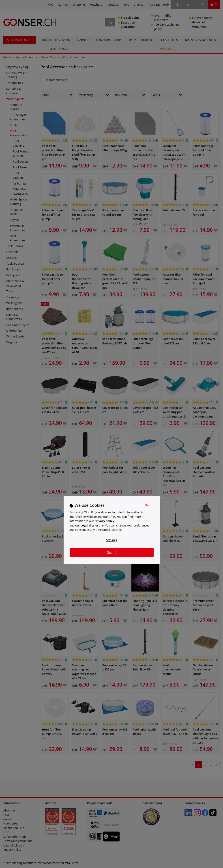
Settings (111, 540)
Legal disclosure (92, 525)
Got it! (111, 553)
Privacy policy (104, 521)
